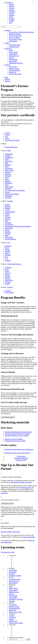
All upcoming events (8, 552)
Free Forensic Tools (15, 39)
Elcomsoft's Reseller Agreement (22, 482)
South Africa (9, 280)
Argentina (8, 246)
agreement (4, 493)
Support (7, 79)
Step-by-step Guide (15, 74)
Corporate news (14, 47)
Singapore (8, 189)
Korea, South (9, 170)
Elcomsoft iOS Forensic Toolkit (15, 441)
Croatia (7, 210)
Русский (12, 19)
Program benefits (14, 70)
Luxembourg (9, 225)
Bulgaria (8, 208)
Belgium (8, 206)
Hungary (8, 219)
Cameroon (8, 267)
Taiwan (7, 192)
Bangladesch (9, 158)
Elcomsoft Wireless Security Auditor (17, 436)
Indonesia (8, 165)
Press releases (13, 52)
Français (12, 8)
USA (6, 259)
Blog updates (13, 583)
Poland (7, 230)
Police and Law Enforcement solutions (21, 32)
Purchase (12, 574)
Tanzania (8, 282)
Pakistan (8, 181)
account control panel (28, 537)
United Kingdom (10, 239)
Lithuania (8, 223)
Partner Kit (13, 72)
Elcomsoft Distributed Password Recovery (19, 432)
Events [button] (7, 43)
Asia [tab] (6, 137)
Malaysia (8, 172)
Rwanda (7, 276)
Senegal (7, 278)
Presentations (13, 59)
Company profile (21, 460)
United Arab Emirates (12, 194)
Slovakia (8, 234)
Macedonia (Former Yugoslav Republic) (18, 226)
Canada (7, 250)
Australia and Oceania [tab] (12, 140)
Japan (7, 167)
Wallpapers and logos (16, 63)
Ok (29, 640)
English (11, 4)
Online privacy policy (16, 623)
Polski (11, 17)
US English (9, 2)
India (7, 163)
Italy (6, 221)
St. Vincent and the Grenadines (15, 190)
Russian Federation (11, 147)
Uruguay (8, 261)
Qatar (7, 185)
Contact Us (13, 617)
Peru (6, 257)
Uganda (7, 284)
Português (12, 12)
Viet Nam (8, 198)
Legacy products (14, 38)
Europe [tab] (7, 135)
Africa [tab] (7, 138)
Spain (7, 235)
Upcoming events (15, 45)
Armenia (8, 156)
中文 (11, 23)
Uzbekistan (9, 196)
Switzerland (9, 237)
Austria (7, 205)
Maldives (8, 174)
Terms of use (13, 621)
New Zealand (9, 292)
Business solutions (15, 34)
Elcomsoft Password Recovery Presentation (19, 449)
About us (8, 81)
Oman (7, 179)
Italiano (11, 13)
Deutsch (12, 6)
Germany (8, 217)
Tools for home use (15, 36)
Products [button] (8, 30)
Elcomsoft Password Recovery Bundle (17, 434)
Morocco (8, 273)
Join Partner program (8, 417)
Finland (7, 214)
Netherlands (9, 228)
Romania (8, 232)
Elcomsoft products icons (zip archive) (17, 453)
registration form (26, 488)
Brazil (7, 248)
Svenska (12, 15)
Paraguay (8, 255)
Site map (12, 601)
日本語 (11, 21)
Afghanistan (9, 154)
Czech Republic (10, 212)
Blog (6, 77)
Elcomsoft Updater (15, 576)
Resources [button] (8, 48)
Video (11, 50)
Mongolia (8, 176)
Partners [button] (7, 65)
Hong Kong (9, 161)
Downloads (13, 572)
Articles (12, 58)
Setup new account (7, 504)
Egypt (7, 269)
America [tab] (8, 133)
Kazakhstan (9, 169)
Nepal (7, 178)
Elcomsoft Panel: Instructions (10, 532)
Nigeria (7, 275)
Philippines (9, 183)
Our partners (13, 67)
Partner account (14, 69)
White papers (13, 54)
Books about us (14, 56)
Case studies (13, 61)
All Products (13, 41)
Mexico (7, 253)
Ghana (7, 271)
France (7, 215)
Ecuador (8, 251)
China (7, 159)
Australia (8, 291)
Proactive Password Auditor (14, 439)
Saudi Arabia (9, 187)
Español (12, 10)
